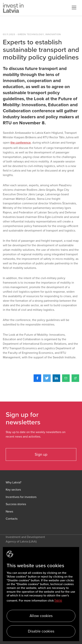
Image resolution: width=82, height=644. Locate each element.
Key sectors (13, 490)
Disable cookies (41, 631)
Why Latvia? (13, 483)
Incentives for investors (21, 497)
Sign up (41, 455)
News (9, 512)
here (58, 600)
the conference (21, 143)
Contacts (12, 519)
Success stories (16, 504)
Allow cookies (41, 616)
